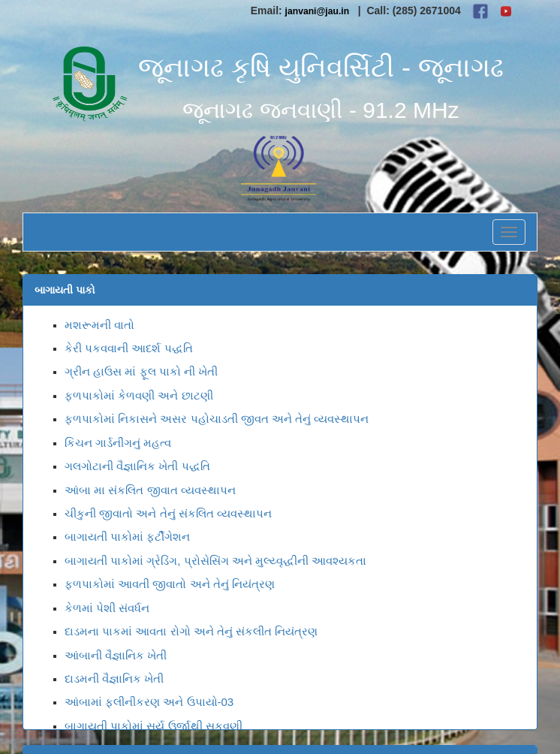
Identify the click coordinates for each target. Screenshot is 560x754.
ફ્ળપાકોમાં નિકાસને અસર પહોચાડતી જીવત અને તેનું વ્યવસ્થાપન (217, 419)
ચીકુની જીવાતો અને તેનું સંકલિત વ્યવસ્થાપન (168, 513)
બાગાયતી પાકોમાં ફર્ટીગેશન (127, 537)
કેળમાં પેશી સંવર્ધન (107, 608)
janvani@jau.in (318, 11)
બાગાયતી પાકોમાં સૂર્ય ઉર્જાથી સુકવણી (154, 726)
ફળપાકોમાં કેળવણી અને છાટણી (139, 395)
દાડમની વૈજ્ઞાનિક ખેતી (114, 679)
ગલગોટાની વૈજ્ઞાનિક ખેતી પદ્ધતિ (137, 466)
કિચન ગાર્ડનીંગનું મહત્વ (118, 443)
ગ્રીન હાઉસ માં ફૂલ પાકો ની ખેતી (141, 371)
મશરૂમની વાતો (99, 325)
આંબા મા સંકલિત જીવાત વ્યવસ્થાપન (150, 490)
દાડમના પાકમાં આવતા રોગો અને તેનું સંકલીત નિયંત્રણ (191, 631)
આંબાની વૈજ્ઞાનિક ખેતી (116, 655)
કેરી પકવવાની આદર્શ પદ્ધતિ (129, 348)
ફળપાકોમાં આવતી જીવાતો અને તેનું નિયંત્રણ (170, 584)
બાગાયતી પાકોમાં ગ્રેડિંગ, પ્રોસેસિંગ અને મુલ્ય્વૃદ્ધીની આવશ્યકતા (215, 561)
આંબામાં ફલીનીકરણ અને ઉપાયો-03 (149, 702)
